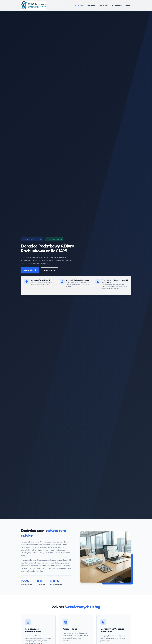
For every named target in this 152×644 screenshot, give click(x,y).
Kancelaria (91, 5)
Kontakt (128, 5)
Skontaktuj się (49, 270)
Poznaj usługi (30, 270)
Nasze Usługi (104, 5)
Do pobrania (117, 5)
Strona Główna (78, 5)
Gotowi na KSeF (54, 239)
